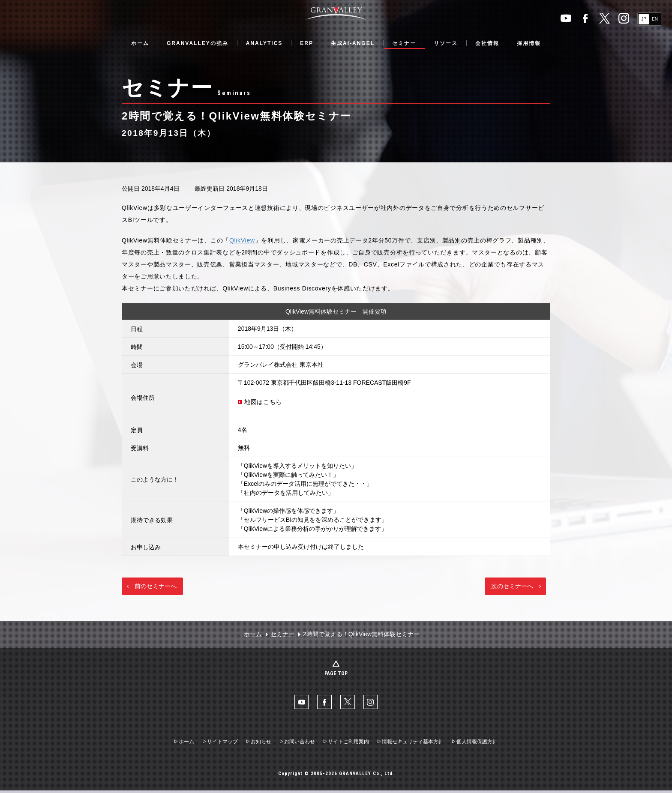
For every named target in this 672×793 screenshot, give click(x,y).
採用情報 (529, 43)
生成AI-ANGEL (353, 43)
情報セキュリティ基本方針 (413, 745)
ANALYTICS (264, 43)
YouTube (566, 18)
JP (644, 19)
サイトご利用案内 (348, 745)
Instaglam (624, 18)
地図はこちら (263, 402)
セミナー (404, 43)
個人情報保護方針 (477, 745)
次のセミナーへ (512, 586)
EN (655, 19)
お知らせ (261, 745)
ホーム (140, 43)
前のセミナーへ (156, 586)
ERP (307, 43)
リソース (446, 43)
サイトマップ (222, 745)
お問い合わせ (300, 745)
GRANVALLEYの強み (198, 43)
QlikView (242, 240)
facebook (585, 18)
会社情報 (487, 43)
